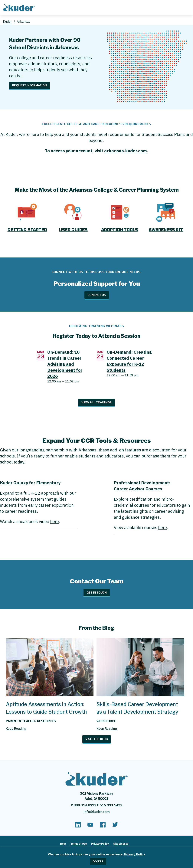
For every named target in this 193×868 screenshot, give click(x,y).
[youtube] (90, 826)
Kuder (7, 21)
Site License (121, 844)
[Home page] (20, 7)
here (54, 521)
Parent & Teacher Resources (31, 721)
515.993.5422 (111, 805)
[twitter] (115, 826)
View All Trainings (96, 402)
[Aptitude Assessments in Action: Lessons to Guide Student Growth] (50, 695)
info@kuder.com (97, 812)
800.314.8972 (85, 805)
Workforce (106, 721)
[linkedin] (78, 826)
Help (63, 844)
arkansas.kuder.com (126, 151)
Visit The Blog (97, 739)
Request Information (29, 85)
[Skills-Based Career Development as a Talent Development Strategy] (140, 695)
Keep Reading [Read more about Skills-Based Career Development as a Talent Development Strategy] (107, 729)
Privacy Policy (135, 854)
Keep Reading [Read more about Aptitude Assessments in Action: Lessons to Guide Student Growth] (16, 729)
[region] (96, 858)
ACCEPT (98, 861)
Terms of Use (79, 844)
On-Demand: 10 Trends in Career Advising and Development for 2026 (65, 364)
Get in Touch (97, 593)
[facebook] (103, 826)
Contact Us (97, 295)
